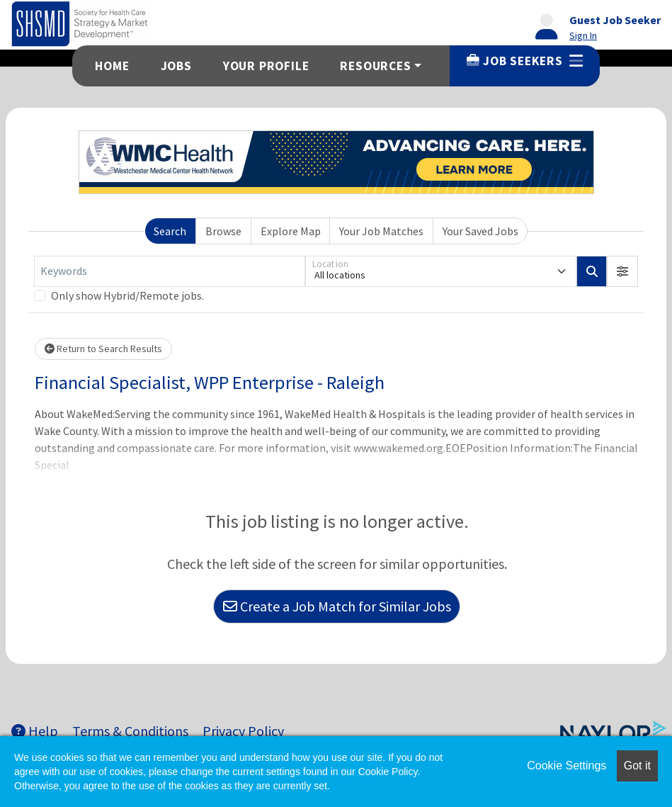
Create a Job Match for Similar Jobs (337, 606)
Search (170, 231)
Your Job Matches (381, 231)
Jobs (176, 66)
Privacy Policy (243, 731)
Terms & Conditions (130, 731)
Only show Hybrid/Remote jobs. (127, 295)
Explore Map (291, 231)
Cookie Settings (566, 766)
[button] (622, 271)
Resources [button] (375, 66)
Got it (637, 766)
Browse (223, 231)
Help (35, 731)
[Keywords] (170, 271)
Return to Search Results (103, 349)
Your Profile (266, 66)
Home (112, 66)
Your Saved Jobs (480, 231)
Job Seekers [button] (524, 61)
